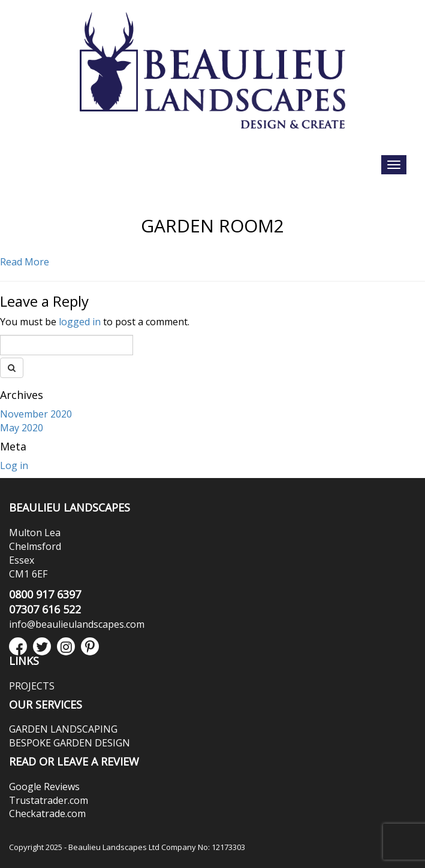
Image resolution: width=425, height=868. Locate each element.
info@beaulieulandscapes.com (77, 624)
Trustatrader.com (49, 800)
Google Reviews (44, 787)
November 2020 (36, 414)
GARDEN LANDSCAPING (63, 729)
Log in (14, 465)
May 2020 (22, 428)
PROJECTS (32, 686)
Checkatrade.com (47, 813)
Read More (25, 262)
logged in (80, 322)
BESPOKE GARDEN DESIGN (70, 743)
